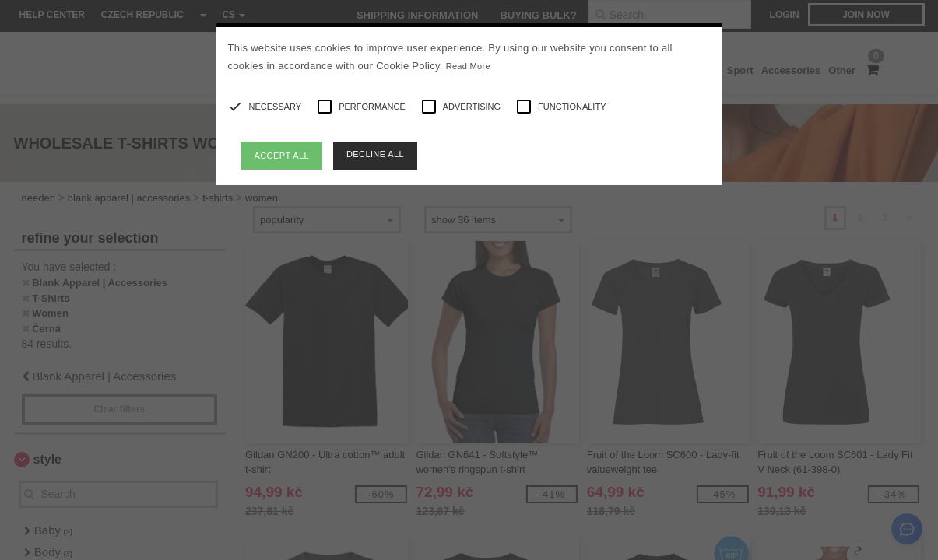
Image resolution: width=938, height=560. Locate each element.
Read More (468, 66)
